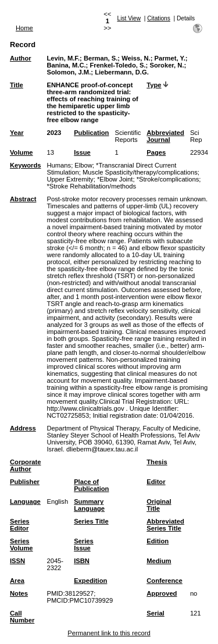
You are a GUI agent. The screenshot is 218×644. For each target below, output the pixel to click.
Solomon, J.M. (69, 72)
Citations (159, 18)
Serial (155, 613)
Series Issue (84, 545)
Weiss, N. (136, 58)
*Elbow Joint (115, 179)
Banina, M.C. (66, 65)
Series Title (91, 521)
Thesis (157, 462)
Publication (91, 133)
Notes (19, 593)
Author (21, 58)
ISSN (17, 561)
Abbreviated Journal (165, 136)
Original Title (159, 505)
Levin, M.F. (63, 58)
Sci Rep (196, 136)
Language (25, 501)
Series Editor (20, 525)
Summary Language (89, 505)
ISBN (82, 561)
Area (17, 581)
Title (17, 85)
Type (154, 85)
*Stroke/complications (168, 179)
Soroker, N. (167, 65)
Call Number (22, 617)
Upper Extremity (70, 179)
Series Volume (22, 545)
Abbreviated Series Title (165, 525)
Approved (162, 593)
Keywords (25, 165)
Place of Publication (91, 485)
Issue (82, 152)
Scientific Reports (128, 136)
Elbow (83, 165)
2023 (54, 133)
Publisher (25, 482)
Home (24, 28)
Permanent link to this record (109, 633)
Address (23, 428)
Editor (156, 482)
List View (129, 18)
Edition (158, 541)
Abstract (23, 199)
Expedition (90, 581)
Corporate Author (25, 465)
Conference (165, 581)
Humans (59, 165)
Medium (159, 561)
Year (17, 133)
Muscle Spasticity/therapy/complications (140, 172)
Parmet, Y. (170, 58)
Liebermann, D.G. (122, 72)
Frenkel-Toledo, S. (117, 65)
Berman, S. (101, 58)
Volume (22, 152)
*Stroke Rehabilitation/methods (91, 186)
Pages (156, 152)
